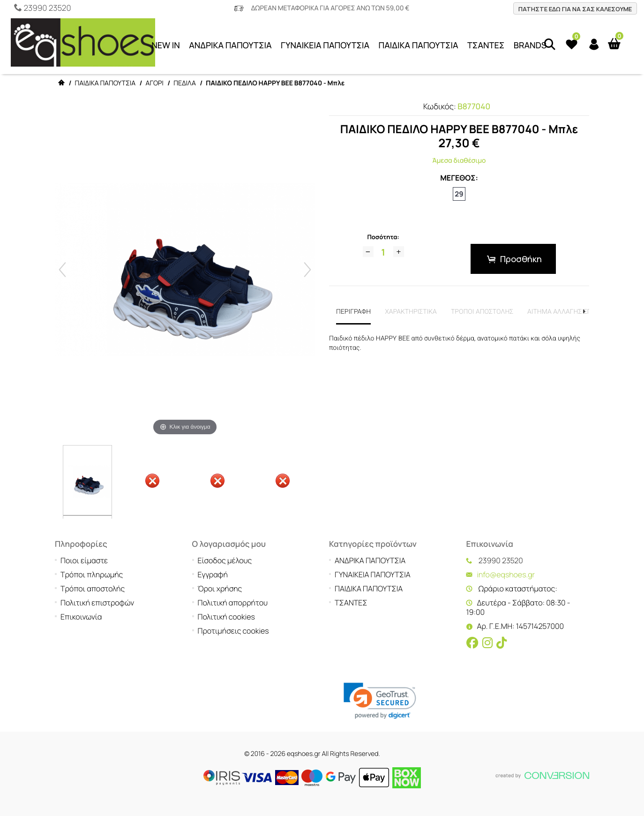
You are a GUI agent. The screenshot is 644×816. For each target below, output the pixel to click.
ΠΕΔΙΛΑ (185, 83)
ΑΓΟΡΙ (155, 83)
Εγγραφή (213, 574)
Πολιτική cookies (226, 617)
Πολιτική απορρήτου (233, 603)
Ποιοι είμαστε (84, 560)
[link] (380, 701)
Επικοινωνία (81, 617)
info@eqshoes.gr (506, 574)
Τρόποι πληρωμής (92, 574)
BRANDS (530, 45)
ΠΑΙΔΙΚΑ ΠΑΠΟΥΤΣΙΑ (419, 45)
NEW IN (166, 45)
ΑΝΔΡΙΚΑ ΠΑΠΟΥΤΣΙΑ (230, 45)
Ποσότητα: (383, 237)
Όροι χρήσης (220, 589)
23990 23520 (47, 8)
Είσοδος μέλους (225, 560)
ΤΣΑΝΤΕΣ (486, 45)
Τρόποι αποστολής (93, 589)
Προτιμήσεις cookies (233, 631)
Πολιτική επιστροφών (97, 603)
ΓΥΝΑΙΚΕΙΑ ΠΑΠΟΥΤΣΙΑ (325, 45)
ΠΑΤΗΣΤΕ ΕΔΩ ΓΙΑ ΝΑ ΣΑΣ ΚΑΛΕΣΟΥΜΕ (575, 9)
